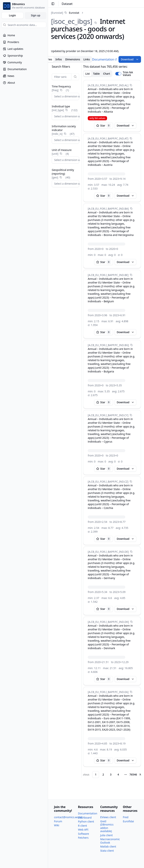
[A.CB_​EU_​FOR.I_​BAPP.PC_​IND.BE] (108, 275)
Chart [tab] (107, 74)
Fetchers (83, 838)
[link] (65, 13)
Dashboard (85, 818)
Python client (86, 821)
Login (12, 15)
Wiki (57, 825)
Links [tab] (87, 59)
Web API (83, 830)
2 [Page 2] (103, 774)
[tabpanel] (96, 421)
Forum (58, 821)
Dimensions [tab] (73, 59)
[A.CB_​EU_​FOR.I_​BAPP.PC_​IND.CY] (108, 415)
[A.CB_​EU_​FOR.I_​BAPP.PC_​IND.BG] (108, 345)
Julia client (106, 835)
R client (82, 826)
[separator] (81, 421)
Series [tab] (48, 59)
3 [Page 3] (111, 774)
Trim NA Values (128, 74)
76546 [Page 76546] (133, 774)
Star (104, 126)
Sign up (36, 15)
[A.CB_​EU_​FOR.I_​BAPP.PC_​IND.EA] (108, 692)
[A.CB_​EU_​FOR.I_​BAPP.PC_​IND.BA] (108, 209)
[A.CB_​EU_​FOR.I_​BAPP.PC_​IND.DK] (108, 622)
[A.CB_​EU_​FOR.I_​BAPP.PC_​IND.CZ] (108, 482)
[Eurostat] (57, 13)
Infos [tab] (59, 59)
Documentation (105, 59)
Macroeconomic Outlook (110, 841)
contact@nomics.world (68, 817)
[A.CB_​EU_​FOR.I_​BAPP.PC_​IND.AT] (108, 138)
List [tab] (87, 74)
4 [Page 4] (118, 774)
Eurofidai (128, 821)
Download (130, 59)
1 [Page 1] (96, 774)
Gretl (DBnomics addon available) (107, 826)
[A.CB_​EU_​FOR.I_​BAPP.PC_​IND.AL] (108, 85)
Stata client (107, 851)
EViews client (108, 817)
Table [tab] (96, 74)
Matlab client (108, 846)
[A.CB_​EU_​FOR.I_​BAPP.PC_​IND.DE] (108, 552)
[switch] (118, 74)
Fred (126, 817)
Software (83, 834)
